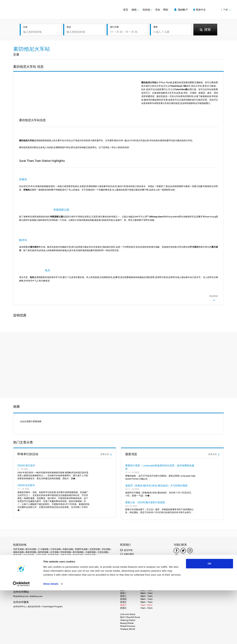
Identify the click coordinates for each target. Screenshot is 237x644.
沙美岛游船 (61, 551)
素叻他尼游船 (102, 554)
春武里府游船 (51, 548)
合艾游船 (54, 542)
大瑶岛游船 (103, 542)
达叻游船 (108, 560)
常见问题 (91, 573)
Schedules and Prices (37, 573)
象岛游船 (98, 560)
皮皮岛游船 (49, 554)
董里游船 (88, 560)
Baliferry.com (36, 586)
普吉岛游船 (91, 548)
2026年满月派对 (26, 455)
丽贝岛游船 (31, 539)
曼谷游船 (28, 551)
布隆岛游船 (66, 545)
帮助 (166, 10)
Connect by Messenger (133, 549)
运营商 (76, 573)
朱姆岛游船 (39, 551)
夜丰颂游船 (78, 542)
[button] (212, 10)
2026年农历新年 (26, 475)
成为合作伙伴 (34, 596)
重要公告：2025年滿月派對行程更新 (145, 492)
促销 (57, 573)
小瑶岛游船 (41, 545)
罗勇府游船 (87, 557)
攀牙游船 (38, 548)
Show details (51, 637)
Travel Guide (103, 573)
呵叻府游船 (66, 542)
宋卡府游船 (29, 545)
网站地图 (63, 576)
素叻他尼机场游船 (22, 557)
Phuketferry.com (21, 586)
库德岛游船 (90, 545)
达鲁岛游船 (29, 563)
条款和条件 (29, 576)
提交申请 (126, 540)
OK (210, 617)
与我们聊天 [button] (127, 544)
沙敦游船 (50, 551)
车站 (158, 10)
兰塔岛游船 (56, 539)
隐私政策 (40, 576)
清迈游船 (28, 554)
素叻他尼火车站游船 (42, 557)
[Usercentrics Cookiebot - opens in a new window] (21, 638)
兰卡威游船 (43, 539)
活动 (63, 573)
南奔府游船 (31, 542)
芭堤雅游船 (37, 560)
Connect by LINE (132, 561)
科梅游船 (60, 554)
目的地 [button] (146, 10)
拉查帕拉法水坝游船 (23, 548)
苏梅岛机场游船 (64, 560)
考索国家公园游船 (22, 560)
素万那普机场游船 (85, 554)
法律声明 (17, 576)
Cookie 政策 (52, 576)
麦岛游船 (67, 563)
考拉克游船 (99, 557)
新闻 (69, 573)
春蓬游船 (63, 548)
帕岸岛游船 (78, 545)
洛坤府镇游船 (104, 551)
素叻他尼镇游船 (60, 557)
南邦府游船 (43, 542)
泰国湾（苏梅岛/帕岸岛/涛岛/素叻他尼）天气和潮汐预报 (156, 475)
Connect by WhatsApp (132, 556)
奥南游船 (17, 545)
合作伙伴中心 (20, 596)
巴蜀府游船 (53, 545)
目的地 (22, 573)
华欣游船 (106, 539)
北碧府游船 (95, 539)
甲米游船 (38, 554)
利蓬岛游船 (68, 539)
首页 (126, 10)
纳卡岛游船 (75, 557)
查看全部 (106, 444)
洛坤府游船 (74, 551)
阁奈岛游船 (41, 563)
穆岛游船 (71, 554)
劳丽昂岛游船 (81, 539)
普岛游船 (102, 548)
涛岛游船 (17, 554)
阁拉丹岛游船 (54, 563)
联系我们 (74, 576)
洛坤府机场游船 (88, 551)
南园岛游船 (19, 542)
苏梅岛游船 (50, 560)
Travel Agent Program (52, 596)
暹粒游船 (17, 551)
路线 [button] (134, 10)
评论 (83, 573)
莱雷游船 (78, 560)
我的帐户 (181, 10)
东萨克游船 (19, 539)
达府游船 (17, 563)
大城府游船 (90, 542)
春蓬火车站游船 (76, 548)
